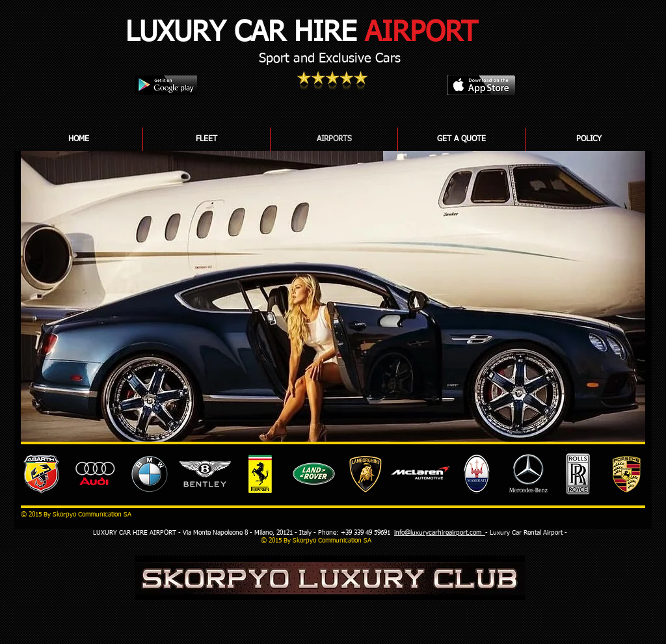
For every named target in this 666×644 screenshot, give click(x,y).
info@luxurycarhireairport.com (440, 533)
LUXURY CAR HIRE (301, 33)
